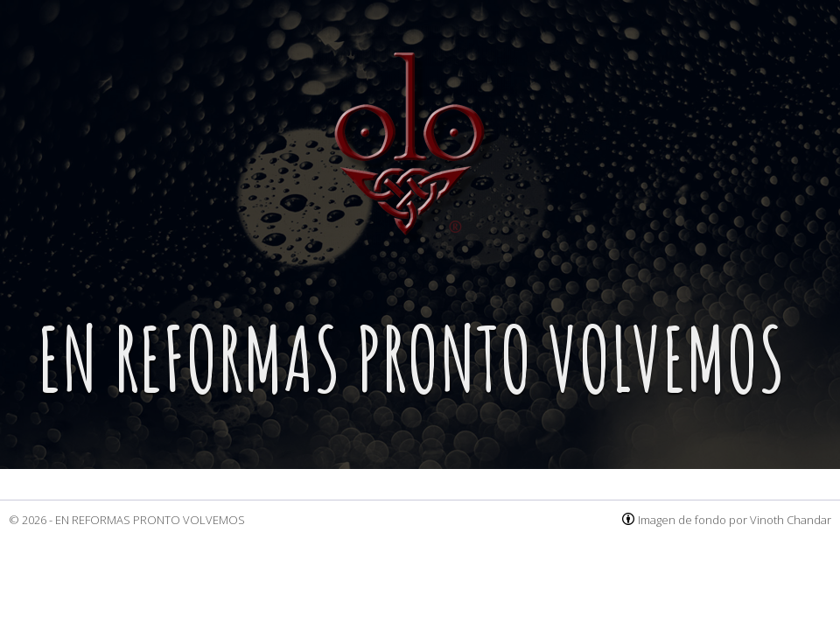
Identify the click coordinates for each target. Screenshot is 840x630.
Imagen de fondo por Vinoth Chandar (735, 520)
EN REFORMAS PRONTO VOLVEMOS (150, 520)
